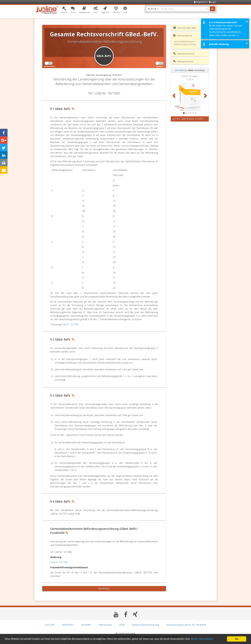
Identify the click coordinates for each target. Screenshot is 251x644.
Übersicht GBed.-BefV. (185, 28)
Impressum (105, 625)
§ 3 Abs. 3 (128, 376)
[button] (64, 10)
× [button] (247, 21)
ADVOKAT (68, 625)
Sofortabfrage (181, 70)
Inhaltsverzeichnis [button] (183, 36)
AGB (122, 625)
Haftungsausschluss (183, 61)
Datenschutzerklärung (146, 625)
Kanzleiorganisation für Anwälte (186, 625)
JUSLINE (50, 625)
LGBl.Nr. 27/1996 (70, 324)
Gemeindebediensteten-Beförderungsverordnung (185, 43)
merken (104, 589)
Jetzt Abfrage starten (190, 119)
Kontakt (86, 625)
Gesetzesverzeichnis (184, 54)
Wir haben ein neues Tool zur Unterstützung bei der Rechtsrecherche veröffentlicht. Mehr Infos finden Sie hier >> (226, 30)
